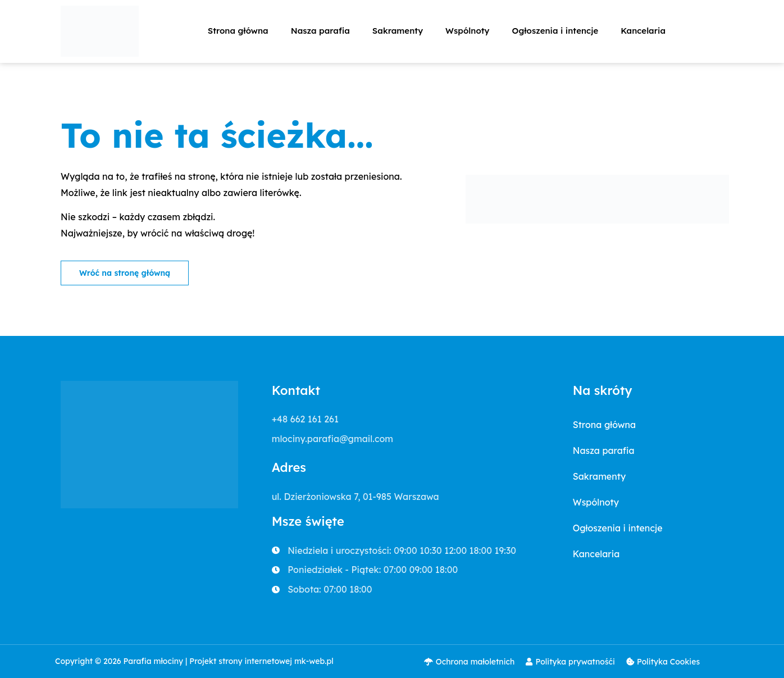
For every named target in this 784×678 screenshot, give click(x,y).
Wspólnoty (467, 31)
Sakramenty (398, 31)
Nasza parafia (320, 31)
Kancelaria (643, 31)
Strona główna (238, 31)
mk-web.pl (314, 661)
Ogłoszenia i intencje (555, 31)
